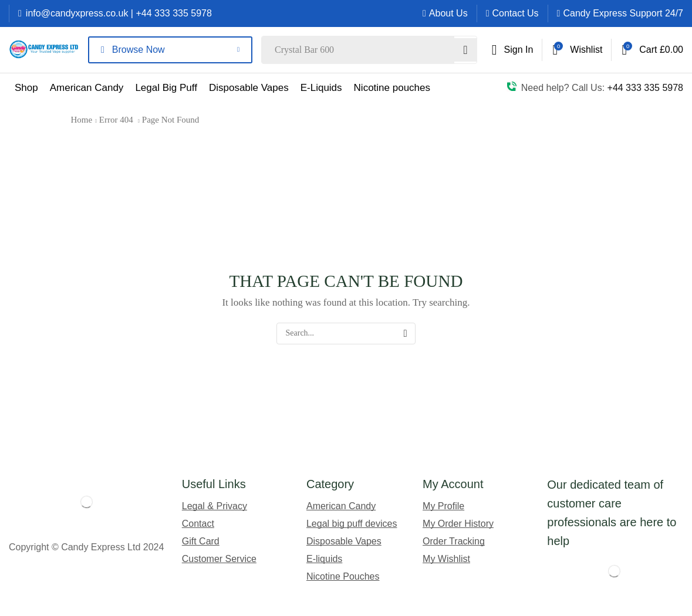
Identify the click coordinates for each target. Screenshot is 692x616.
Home (82, 120)
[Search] (465, 50)
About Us (448, 13)
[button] (513, 50)
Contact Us (515, 13)
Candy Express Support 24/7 (623, 13)
